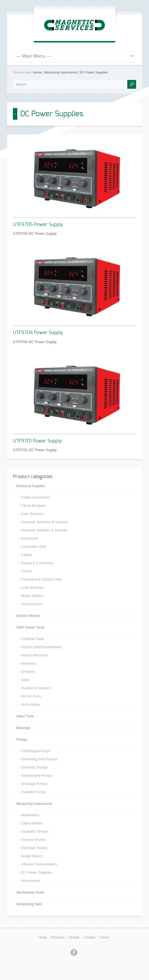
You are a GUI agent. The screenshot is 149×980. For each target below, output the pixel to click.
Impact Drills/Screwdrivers (42, 647)
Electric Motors (28, 616)
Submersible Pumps (37, 776)
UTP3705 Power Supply (38, 225)
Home (37, 72)
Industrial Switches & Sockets (44, 530)
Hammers (29, 663)
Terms (104, 937)
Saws (25, 680)
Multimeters (30, 815)
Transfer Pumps (34, 792)
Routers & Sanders (36, 688)
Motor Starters (32, 596)
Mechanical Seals (30, 892)
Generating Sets (29, 904)
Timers (26, 571)
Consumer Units (34, 547)
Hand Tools (25, 716)
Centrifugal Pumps (36, 751)
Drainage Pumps (34, 784)
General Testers (34, 840)
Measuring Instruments (61, 72)
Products (58, 937)
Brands (74, 937)
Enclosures (30, 538)
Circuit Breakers (34, 506)
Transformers (32, 604)
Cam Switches (32, 514)
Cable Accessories (36, 497)
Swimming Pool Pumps (39, 759)
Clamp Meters (32, 823)
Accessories (31, 704)
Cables (27, 555)
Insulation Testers (35, 832)
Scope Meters (32, 856)
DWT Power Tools (31, 627)
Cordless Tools (33, 639)
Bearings (23, 728)
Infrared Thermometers (39, 864)
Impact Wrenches (35, 655)
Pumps (22, 740)
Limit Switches (32, 588)
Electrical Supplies (31, 486)
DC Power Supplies (94, 72)
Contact (90, 937)
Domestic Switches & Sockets (44, 522)
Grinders (28, 672)
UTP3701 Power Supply (37, 441)
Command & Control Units (42, 579)
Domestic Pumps (34, 767)
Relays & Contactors (37, 563)
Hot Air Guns (31, 696)
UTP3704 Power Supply (38, 333)
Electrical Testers (34, 848)
